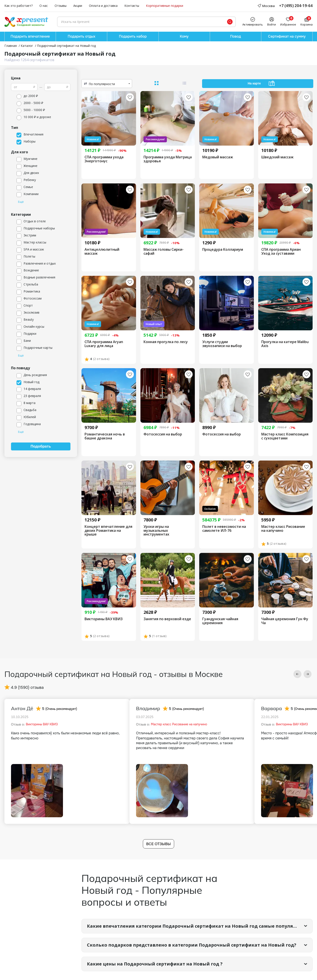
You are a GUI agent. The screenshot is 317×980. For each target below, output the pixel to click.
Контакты (132, 6)
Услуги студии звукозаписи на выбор (222, 344)
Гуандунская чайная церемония (220, 621)
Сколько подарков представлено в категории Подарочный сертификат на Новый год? (192, 945)
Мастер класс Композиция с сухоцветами (285, 436)
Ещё (21, 202)
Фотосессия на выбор (163, 434)
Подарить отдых (81, 36)
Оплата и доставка (103, 6)
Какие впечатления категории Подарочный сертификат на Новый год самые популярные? (197, 926)
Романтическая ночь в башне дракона (105, 436)
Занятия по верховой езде (167, 619)
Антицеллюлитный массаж (102, 251)
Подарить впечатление (30, 36)
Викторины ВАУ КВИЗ (104, 619)
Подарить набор (133, 36)
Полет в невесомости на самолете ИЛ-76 (224, 529)
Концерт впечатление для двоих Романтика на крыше (108, 531)
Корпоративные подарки (165, 6)
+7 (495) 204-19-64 (296, 6)
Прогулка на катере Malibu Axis (285, 344)
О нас (44, 6)
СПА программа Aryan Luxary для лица (104, 344)
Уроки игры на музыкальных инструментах (156, 531)
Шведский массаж (277, 157)
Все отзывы (158, 844)
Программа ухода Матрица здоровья (168, 159)
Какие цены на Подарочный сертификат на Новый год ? (155, 964)
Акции (78, 6)
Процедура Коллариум (223, 250)
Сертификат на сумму (287, 36)
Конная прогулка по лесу (166, 342)
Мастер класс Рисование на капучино (283, 529)
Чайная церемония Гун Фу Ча (285, 621)
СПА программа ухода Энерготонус (104, 159)
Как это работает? (18, 6)
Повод (235, 36)
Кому (184, 36)
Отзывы (61, 6)
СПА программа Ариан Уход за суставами (281, 251)
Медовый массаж (218, 157)
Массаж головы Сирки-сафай (164, 251)
